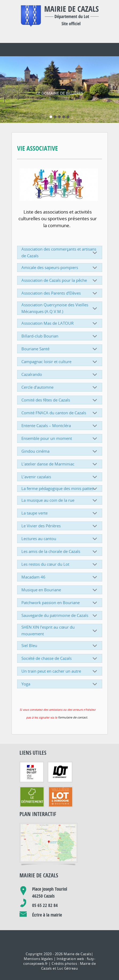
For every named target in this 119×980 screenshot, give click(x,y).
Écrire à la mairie (47, 905)
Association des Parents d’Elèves (60, 283)
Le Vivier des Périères (60, 516)
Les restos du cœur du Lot (60, 554)
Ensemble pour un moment (60, 428)
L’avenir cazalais (60, 467)
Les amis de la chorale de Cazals (60, 541)
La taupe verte (60, 503)
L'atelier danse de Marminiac (60, 454)
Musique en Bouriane (60, 580)
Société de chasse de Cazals (60, 648)
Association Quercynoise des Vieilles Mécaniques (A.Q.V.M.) (60, 298)
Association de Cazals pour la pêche (60, 270)
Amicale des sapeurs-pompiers (60, 258)
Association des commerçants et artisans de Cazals (60, 242)
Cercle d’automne (60, 377)
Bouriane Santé (60, 339)
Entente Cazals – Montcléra (60, 416)
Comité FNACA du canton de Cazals (60, 403)
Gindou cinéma (60, 441)
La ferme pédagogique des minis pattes (60, 479)
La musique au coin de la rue (60, 490)
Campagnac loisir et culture (60, 352)
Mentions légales (38, 949)
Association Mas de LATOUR (60, 313)
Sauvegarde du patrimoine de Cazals (60, 605)
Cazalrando (60, 364)
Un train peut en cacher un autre (60, 661)
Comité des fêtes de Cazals (60, 390)
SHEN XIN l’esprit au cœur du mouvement (60, 620)
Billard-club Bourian (60, 326)
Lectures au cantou (60, 529)
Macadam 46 (60, 567)
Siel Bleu (60, 636)
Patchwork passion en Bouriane (60, 593)
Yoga (60, 674)
